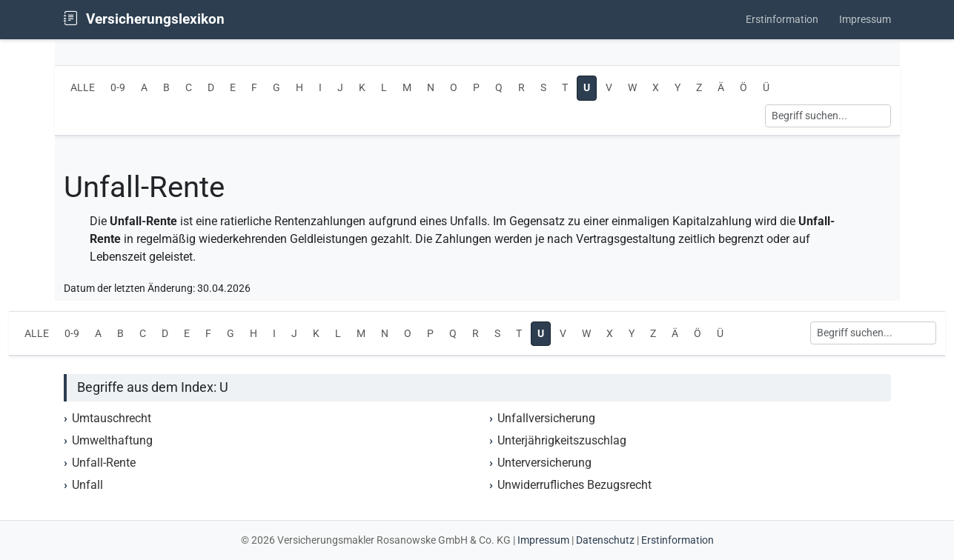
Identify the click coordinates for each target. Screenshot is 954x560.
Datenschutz (605, 540)
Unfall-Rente (104, 463)
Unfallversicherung (546, 418)
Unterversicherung (544, 463)
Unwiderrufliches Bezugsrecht (574, 485)
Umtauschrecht (112, 418)
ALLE (83, 88)
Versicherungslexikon (144, 19)
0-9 (118, 88)
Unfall (87, 485)
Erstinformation (782, 20)
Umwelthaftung (112, 440)
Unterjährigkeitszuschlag (562, 440)
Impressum (865, 20)
